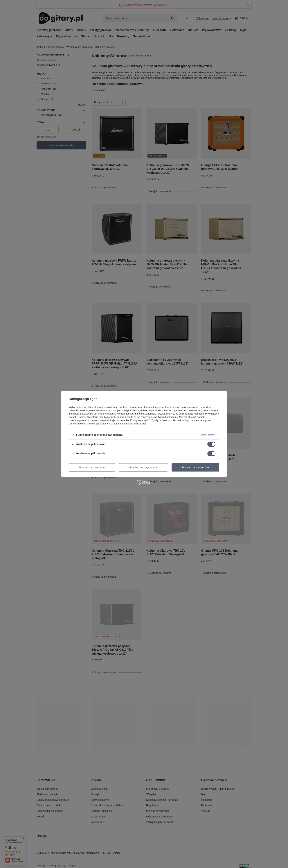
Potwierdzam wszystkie (196, 467)
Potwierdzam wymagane (143, 467)
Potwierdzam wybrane (92, 467)
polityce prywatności (105, 414)
